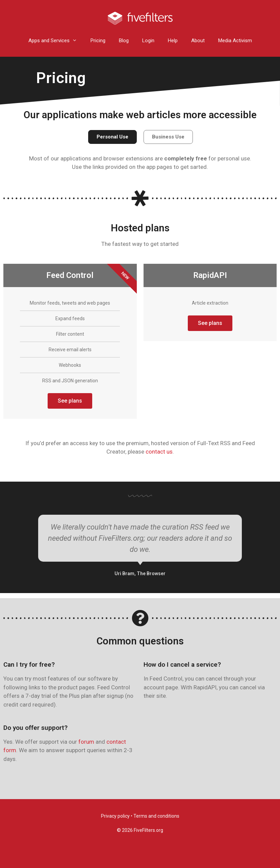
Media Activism (235, 41)
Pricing (98, 41)
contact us (159, 452)
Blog (124, 41)
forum (86, 742)
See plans (70, 401)
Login (148, 41)
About (198, 41)
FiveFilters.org (148, 830)
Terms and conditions (156, 816)
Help (173, 41)
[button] (112, 137)
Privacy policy (115, 816)
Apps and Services (56, 41)
